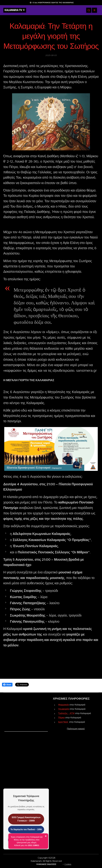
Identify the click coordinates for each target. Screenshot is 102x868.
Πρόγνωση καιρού (76, 729)
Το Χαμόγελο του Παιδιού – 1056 (26, 829)
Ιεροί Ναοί (63, 722)
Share (7, 685)
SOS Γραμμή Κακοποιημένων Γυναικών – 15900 (26, 819)
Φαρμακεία (63, 705)
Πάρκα (61, 718)
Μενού (94, 10)
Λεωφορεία (64, 709)
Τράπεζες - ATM (66, 713)
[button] (89, 10)
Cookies (68, 864)
